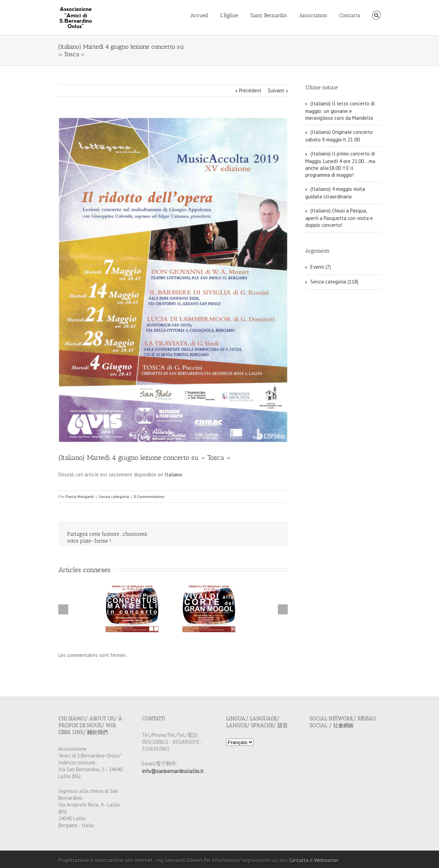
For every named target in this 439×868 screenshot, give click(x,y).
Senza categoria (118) (334, 282)
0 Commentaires (149, 496)
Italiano (173, 474)
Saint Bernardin (269, 15)
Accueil (199, 15)
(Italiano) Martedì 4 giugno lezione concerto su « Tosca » (145, 458)
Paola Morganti (80, 496)
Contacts (350, 15)
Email (274, 534)
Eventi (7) (321, 267)
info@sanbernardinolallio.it (173, 770)
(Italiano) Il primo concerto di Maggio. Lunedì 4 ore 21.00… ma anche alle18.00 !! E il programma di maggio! (340, 164)
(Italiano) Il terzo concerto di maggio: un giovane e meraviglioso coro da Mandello (340, 111)
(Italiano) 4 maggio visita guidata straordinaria (335, 193)
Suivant (276, 90)
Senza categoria (114, 496)
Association (313, 15)
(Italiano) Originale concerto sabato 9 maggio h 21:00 (339, 136)
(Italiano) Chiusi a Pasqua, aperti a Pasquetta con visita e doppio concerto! (339, 218)
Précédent (250, 90)
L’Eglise (229, 15)
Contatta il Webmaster (314, 860)
